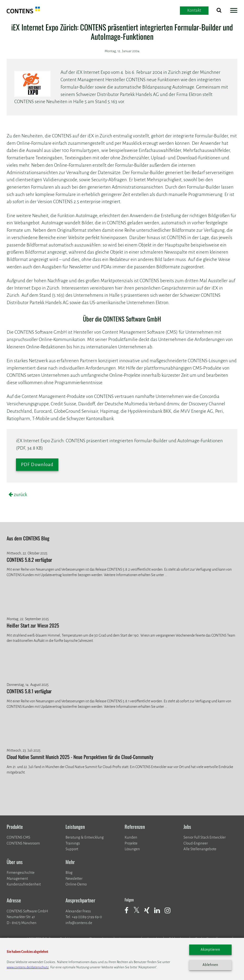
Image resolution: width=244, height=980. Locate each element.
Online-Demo (76, 884)
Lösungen (132, 849)
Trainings (73, 843)
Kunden (131, 837)
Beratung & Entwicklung (85, 837)
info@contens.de (79, 923)
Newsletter (74, 878)
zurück (20, 495)
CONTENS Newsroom (23, 843)
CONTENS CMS (18, 837)
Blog (69, 872)
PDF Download (37, 465)
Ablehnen (210, 965)
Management (17, 878)
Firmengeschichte (21, 872)
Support (72, 849)
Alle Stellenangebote (200, 849)
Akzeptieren (210, 950)
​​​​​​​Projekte (131, 843)
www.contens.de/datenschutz (28, 967)
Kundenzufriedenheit (24, 884)
